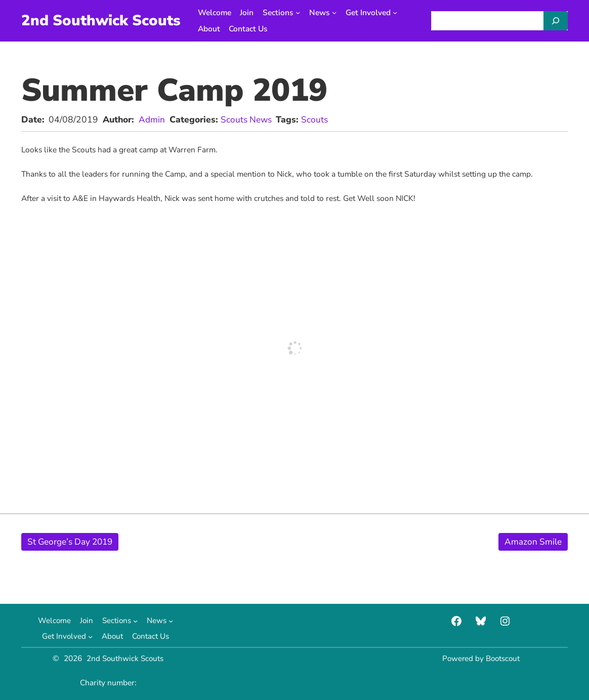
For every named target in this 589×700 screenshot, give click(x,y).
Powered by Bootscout (481, 658)
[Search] (556, 21)
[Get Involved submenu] (397, 12)
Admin (152, 119)
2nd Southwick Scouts (102, 20)
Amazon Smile (533, 542)
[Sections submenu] (300, 12)
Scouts (315, 119)
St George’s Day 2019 (71, 542)
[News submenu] (336, 12)
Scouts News (247, 119)
